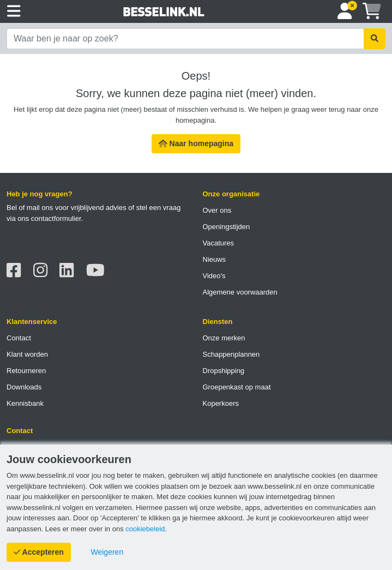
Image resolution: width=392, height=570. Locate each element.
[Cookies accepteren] (39, 552)
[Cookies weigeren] (107, 552)
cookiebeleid (145, 529)
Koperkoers (221, 403)
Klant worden (27, 354)
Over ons (217, 210)
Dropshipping (224, 371)
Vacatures (219, 243)
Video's (214, 276)
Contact (19, 338)
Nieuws (215, 259)
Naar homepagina (196, 143)
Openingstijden (227, 227)
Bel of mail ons (30, 208)
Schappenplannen (231, 354)
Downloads (24, 387)
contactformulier (56, 218)
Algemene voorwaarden (240, 292)
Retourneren (26, 371)
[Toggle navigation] (14, 11)
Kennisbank (25, 403)
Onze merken (224, 338)
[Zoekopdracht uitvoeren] (375, 39)
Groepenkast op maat (237, 387)
